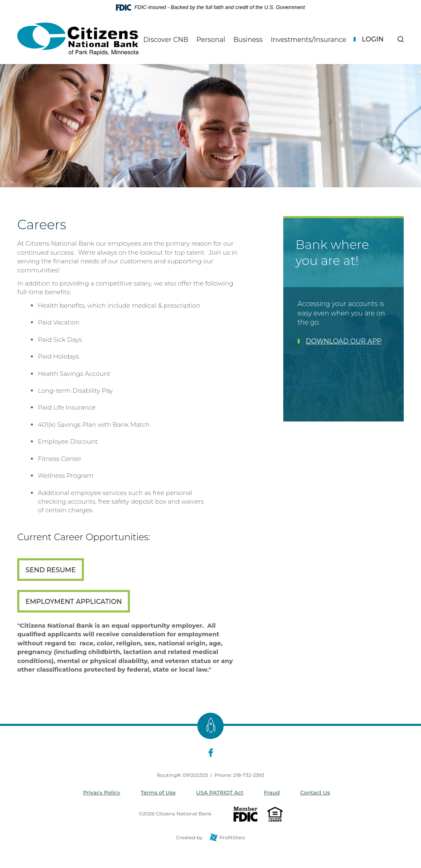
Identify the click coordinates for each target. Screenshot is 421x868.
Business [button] (248, 40)
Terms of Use (158, 792)
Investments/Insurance (308, 40)
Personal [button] (211, 40)
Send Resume (51, 570)
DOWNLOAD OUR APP (344, 341)
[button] (401, 39)
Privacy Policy (102, 792)
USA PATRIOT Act (220, 792)
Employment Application (74, 602)
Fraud (272, 792)
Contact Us (315, 792)
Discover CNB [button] (166, 40)
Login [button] (373, 39)
